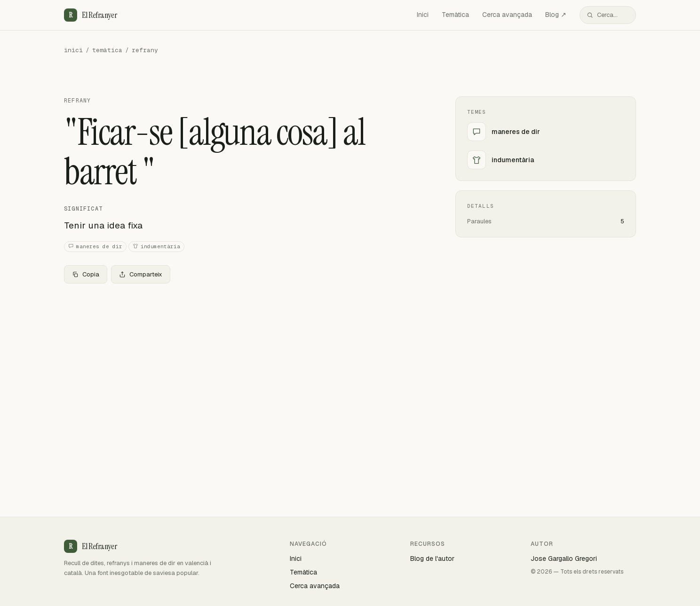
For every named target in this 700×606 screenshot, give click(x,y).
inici (73, 50)
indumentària (156, 247)
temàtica (107, 50)
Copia (86, 274)
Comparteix (141, 274)
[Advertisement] (245, 361)
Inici (423, 15)
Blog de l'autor (432, 559)
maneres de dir (95, 247)
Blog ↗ (556, 15)
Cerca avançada (507, 15)
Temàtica (455, 15)
